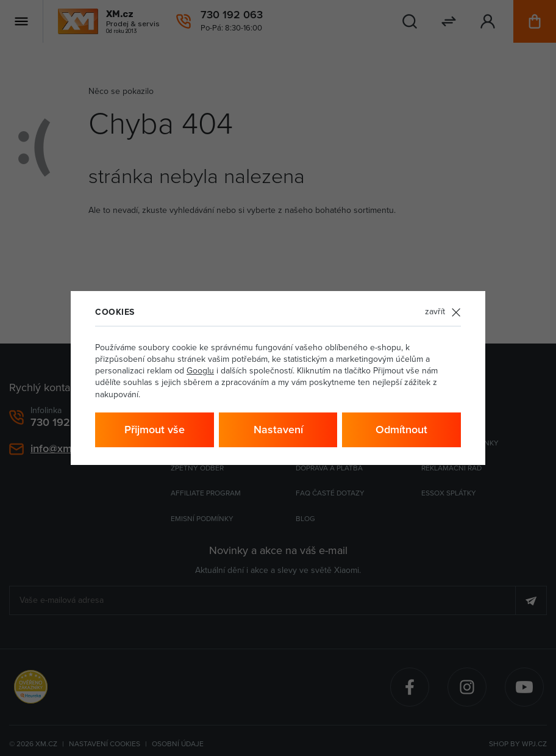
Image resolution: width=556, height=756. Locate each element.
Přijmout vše (155, 430)
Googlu (200, 371)
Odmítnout (401, 430)
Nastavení (278, 430)
